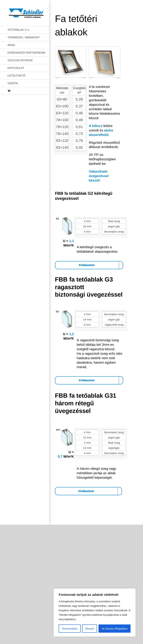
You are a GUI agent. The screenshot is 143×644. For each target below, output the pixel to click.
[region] (95, 613)
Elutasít (90, 629)
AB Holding (96, 519)
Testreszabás (70, 629)
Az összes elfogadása (115, 629)
